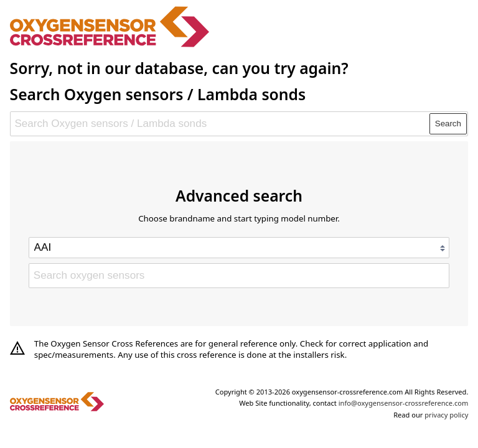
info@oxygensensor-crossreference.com (404, 403)
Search (448, 124)
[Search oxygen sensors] (239, 276)
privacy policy (446, 415)
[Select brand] (239, 248)
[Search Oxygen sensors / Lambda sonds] (220, 124)
